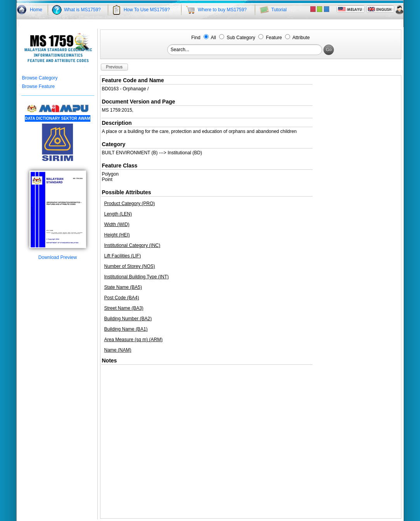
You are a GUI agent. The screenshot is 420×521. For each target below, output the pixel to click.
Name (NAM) (118, 350)
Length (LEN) (118, 214)
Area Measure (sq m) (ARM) (134, 340)
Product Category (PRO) (130, 204)
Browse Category (40, 78)
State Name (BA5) (123, 287)
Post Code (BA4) (122, 298)
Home (36, 10)
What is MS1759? (82, 10)
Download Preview (58, 255)
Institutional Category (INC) (132, 245)
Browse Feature (39, 86)
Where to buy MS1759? (222, 10)
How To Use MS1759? (147, 10)
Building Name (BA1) (126, 329)
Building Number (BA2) (128, 319)
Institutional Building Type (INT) (137, 277)
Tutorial (279, 10)
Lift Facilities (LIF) (123, 256)
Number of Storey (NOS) (130, 266)
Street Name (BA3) (124, 308)
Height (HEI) (117, 235)
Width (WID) (117, 224)
